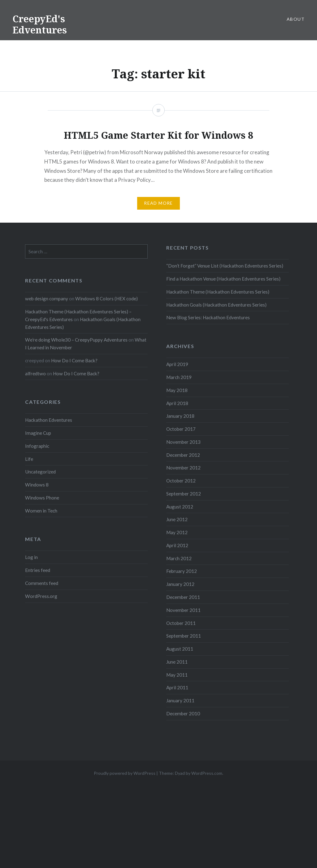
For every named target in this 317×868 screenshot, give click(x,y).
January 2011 (180, 700)
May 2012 (177, 532)
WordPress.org (41, 596)
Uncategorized (40, 472)
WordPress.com (207, 773)
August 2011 (180, 649)
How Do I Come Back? (74, 360)
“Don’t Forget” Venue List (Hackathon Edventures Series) (225, 266)
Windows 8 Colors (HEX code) (106, 299)
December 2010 (183, 713)
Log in (31, 557)
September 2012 (184, 494)
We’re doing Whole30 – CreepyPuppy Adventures (76, 340)
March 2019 (179, 377)
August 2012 (180, 507)
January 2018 (180, 416)
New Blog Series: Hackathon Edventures (208, 317)
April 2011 (177, 687)
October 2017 (181, 429)
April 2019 (177, 364)
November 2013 (183, 442)
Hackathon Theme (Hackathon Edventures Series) (218, 292)
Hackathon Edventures (49, 420)
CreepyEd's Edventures (40, 24)
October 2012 (181, 481)
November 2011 (183, 610)
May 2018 (177, 390)
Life (29, 459)
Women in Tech (41, 511)
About (296, 19)
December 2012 (183, 455)
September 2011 (184, 636)
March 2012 (179, 558)
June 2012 (177, 519)
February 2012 (182, 571)
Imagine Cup (38, 433)
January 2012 (180, 584)
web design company (47, 299)
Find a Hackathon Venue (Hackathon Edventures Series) (223, 279)
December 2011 (183, 597)
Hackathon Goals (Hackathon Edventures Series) (216, 305)
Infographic (37, 446)
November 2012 (183, 468)
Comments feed (42, 583)
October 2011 (181, 623)
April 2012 (177, 545)
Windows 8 (37, 485)
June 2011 (177, 662)
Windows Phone (42, 498)
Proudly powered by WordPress (125, 773)
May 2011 (177, 675)
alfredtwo (35, 373)
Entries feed (38, 570)
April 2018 (177, 403)
